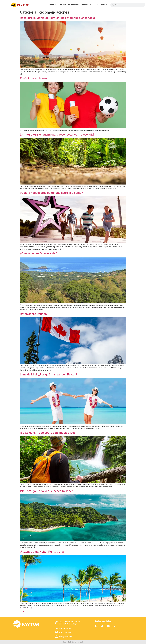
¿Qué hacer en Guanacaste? (38, 253)
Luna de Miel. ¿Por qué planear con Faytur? (49, 374)
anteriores (24, 612)
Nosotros (51, 5)
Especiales (86, 5)
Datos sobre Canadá (33, 314)
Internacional (73, 5)
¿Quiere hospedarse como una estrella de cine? (51, 193)
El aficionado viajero (33, 78)
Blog (95, 5)
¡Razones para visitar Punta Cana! (42, 552)
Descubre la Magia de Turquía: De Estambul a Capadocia (57, 18)
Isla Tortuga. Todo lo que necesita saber (46, 491)
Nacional (61, 5)
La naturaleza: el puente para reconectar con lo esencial (57, 135)
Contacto (104, 5)
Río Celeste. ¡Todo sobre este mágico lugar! (49, 433)
